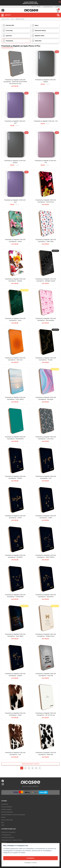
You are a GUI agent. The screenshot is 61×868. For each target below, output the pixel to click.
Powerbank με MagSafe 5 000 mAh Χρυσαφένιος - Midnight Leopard (46, 280)
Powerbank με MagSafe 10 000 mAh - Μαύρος (15, 162)
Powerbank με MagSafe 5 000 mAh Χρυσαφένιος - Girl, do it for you (46, 714)
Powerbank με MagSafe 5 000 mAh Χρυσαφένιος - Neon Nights (15, 635)
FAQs (3, 825)
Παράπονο (4, 843)
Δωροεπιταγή (5, 804)
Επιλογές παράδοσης (7, 807)
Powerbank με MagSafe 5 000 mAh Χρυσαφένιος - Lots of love (46, 438)
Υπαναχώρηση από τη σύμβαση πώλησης (12, 840)
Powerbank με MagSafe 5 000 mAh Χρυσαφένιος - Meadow (15, 280)
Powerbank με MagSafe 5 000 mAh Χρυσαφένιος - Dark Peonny (46, 201)
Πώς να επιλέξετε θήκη (7, 820)
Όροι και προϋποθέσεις (7, 812)
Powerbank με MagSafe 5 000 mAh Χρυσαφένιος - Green (15, 319)
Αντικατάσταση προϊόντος (8, 837)
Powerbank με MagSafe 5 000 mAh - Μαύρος (46, 81)
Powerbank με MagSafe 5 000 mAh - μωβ (15, 122)
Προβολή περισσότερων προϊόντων (30, 764)
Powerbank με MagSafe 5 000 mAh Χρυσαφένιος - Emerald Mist (15, 438)
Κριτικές (3, 817)
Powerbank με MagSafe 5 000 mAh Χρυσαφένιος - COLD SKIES (15, 398)
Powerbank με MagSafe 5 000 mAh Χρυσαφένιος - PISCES (15, 477)
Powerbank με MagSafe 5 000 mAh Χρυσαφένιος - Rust (15, 754)
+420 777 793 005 (36, 7)
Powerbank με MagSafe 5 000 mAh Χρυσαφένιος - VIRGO (15, 517)
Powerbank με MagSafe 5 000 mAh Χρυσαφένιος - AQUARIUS (46, 596)
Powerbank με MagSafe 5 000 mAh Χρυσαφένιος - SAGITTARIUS (46, 556)
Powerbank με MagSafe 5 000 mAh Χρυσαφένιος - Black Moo (46, 754)
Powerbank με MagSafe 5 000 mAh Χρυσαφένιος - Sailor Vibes (46, 240)
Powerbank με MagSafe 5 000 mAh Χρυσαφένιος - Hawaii (15, 240)
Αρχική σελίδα (5, 19)
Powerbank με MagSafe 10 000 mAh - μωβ (15, 201)
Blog (3, 823)
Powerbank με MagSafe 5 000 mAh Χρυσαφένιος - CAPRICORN (15, 596)
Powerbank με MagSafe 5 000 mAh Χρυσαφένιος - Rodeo (15, 714)
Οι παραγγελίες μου (6, 835)
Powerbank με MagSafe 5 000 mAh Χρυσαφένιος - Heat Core (15, 359)
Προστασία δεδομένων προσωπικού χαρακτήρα (13, 815)
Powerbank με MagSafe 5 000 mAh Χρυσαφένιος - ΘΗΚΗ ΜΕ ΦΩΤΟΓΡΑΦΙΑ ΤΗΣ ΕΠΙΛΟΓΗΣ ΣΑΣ (15, 82)
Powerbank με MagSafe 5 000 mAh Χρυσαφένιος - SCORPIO (15, 556)
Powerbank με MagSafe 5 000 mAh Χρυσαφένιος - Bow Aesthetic (46, 319)
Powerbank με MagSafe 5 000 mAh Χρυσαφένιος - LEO (46, 477)
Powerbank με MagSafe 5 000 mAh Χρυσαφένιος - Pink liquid (46, 398)
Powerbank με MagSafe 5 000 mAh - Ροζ (46, 121)
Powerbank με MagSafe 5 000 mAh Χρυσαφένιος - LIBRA (46, 517)
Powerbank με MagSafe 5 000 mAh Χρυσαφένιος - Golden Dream (46, 635)
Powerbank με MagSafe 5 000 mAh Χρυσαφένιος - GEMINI (15, 675)
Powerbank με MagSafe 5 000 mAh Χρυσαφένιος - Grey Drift (46, 675)
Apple (12, 19)
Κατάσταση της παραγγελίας (8, 832)
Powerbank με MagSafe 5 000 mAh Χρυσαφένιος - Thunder (46, 359)
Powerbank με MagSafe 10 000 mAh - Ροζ (46, 162)
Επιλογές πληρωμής (6, 809)
